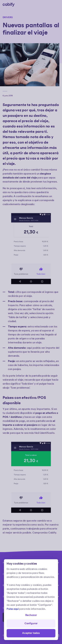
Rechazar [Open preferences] (31, 615)
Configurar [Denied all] (31, 623)
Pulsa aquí (13, 609)
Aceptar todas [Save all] (31, 633)
